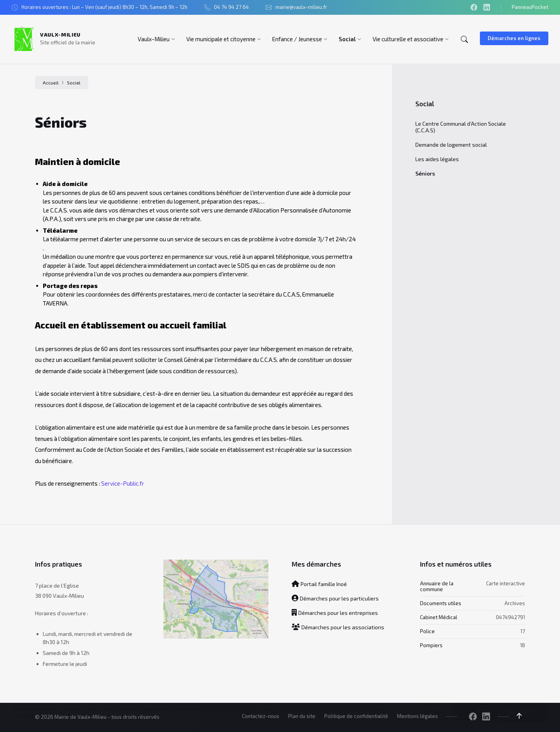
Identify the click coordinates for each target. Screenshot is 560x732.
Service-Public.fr (123, 483)
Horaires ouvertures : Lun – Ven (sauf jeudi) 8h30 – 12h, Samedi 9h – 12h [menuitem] (104, 7)
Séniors (425, 173)
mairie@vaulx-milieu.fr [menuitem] (301, 7)
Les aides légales (437, 159)
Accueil (51, 83)
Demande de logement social (451, 145)
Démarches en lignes (514, 38)
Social (74, 83)
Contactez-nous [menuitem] (261, 716)
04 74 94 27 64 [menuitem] (231, 7)
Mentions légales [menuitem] (417, 716)
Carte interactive (506, 583)
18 (522, 645)
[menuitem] (154, 39)
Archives (515, 603)
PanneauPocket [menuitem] (530, 7)
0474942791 (510, 617)
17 (523, 631)
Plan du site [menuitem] (302, 716)
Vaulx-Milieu (60, 35)
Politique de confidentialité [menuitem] (356, 716)
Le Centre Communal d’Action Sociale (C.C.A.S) (461, 127)
